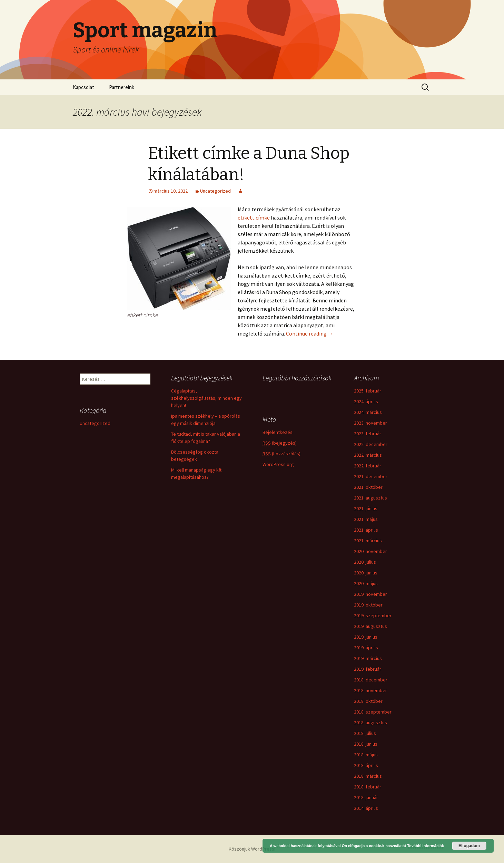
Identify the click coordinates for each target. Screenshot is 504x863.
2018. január (366, 797)
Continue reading (310, 333)
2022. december (371, 444)
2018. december (371, 680)
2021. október (368, 487)
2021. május (366, 519)
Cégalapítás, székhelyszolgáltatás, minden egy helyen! (206, 398)
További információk (426, 846)
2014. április (366, 808)
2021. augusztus (370, 498)
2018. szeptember (373, 712)
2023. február (368, 434)
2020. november (370, 551)
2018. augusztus (370, 723)
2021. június (366, 508)
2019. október (368, 605)
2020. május (366, 583)
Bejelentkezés (278, 432)
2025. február (368, 391)
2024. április (366, 401)
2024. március (368, 412)
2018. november (370, 690)
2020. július (365, 562)
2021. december (371, 476)
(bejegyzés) (280, 443)
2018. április (366, 765)
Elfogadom (469, 846)
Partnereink (122, 87)
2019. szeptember (373, 615)
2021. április (366, 530)
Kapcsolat (83, 87)
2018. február (368, 787)
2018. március (368, 776)
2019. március (368, 658)
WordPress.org (278, 464)
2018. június (366, 744)
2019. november (370, 594)
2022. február (368, 466)
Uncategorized (215, 191)
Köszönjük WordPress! (252, 849)
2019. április (366, 648)
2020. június (366, 573)
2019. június (366, 637)
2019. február (368, 669)
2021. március (368, 541)
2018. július (365, 733)
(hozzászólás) (281, 454)
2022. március (368, 455)
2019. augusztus (370, 626)
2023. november (370, 423)
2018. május (366, 755)
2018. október (368, 701)
